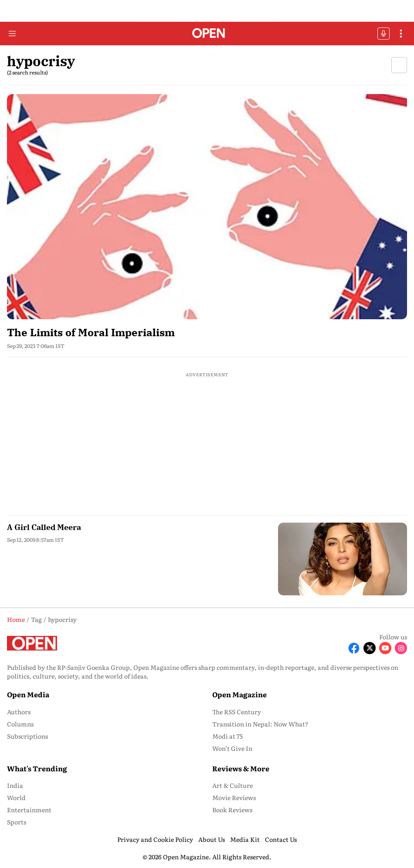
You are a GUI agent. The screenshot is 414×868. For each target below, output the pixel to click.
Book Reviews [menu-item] (232, 810)
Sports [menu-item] (17, 822)
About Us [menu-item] (212, 839)
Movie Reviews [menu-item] (234, 797)
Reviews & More (241, 768)
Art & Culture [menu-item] (232, 785)
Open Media (28, 694)
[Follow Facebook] (354, 648)
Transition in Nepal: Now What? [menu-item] (260, 724)
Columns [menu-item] (20, 724)
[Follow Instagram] (401, 648)
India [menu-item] (15, 785)
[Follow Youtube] (385, 648)
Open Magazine (239, 694)
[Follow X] (370, 648)
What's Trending (37, 768)
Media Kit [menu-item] (245, 839)
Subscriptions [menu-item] (27, 736)
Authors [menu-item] (19, 712)
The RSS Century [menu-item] (237, 712)
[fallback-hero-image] (207, 206)
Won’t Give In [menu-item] (232, 748)
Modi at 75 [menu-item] (227, 736)
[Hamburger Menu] (12, 34)
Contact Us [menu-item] (281, 839)
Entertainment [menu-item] (29, 810)
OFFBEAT (383, 34)
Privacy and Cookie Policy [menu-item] (155, 839)
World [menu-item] (16, 797)
